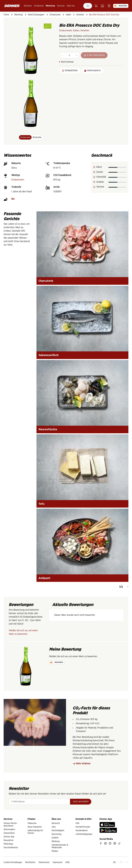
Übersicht (56, 823)
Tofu (41, 504)
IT (128, 862)
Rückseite (37, 137)
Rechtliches (30, 862)
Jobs (54, 827)
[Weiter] (128, 587)
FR (121, 862)
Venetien (80, 15)
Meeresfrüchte (48, 429)
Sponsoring (56, 834)
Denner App (9, 837)
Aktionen (28, 6)
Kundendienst (82, 830)
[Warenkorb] (96, 6)
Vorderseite (25, 137)
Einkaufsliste (9, 833)
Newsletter (9, 840)
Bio (13, 199)
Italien (68, 15)
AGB (67, 862)
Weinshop (50, 6)
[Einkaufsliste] (109, 6)
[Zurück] (114, 587)
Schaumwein (55, 15)
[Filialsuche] (102, 6)
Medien (55, 851)
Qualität (55, 838)
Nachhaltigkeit (58, 830)
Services (61, 6)
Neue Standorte (35, 827)
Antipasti (44, 578)
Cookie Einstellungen (13, 862)
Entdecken (39, 6)
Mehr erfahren (82, 764)
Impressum (58, 862)
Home (6, 15)
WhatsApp (8, 844)
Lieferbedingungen (84, 834)
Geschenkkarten (11, 847)
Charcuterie (46, 281)
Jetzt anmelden (81, 802)
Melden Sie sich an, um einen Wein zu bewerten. (23, 632)
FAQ (77, 823)
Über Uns (71, 6)
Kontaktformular (83, 827)
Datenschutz (44, 862)
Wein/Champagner (36, 15)
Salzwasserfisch (49, 355)
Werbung (56, 841)
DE (114, 862)
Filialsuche (32, 823)
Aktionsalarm (9, 829)
